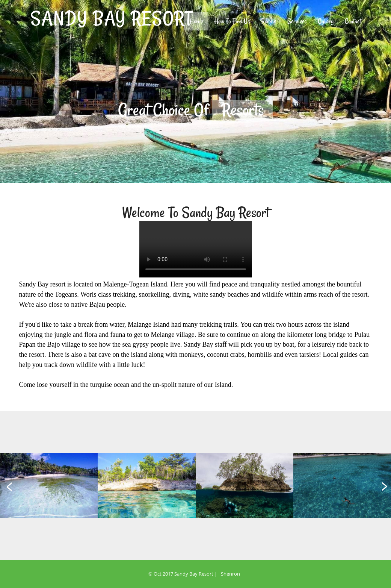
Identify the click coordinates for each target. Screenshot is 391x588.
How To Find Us (232, 21)
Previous (79, 109)
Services (297, 21)
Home (199, 21)
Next (312, 109)
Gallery (326, 21)
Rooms (269, 21)
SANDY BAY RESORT (112, 18)
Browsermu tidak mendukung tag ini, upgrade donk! (196, 249)
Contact (353, 21)
